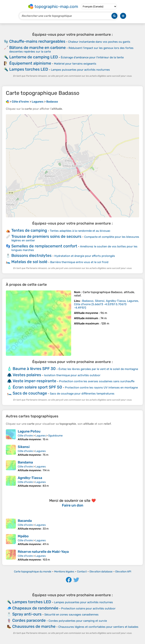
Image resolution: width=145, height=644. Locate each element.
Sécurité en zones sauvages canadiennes (71, 615)
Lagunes (40, 436)
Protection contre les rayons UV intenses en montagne (101, 388)
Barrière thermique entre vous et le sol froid (79, 262)
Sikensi (24, 447)
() (106, 304)
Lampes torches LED (29, 69)
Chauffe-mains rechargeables (37, 41)
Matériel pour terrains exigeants (75, 64)
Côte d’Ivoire (25, 436)
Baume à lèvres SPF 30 (34, 369)
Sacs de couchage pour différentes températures (82, 394)
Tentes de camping (29, 230)
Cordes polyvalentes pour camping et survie (78, 621)
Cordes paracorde (29, 620)
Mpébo (23, 536)
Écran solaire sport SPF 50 (37, 387)
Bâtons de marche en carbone (37, 47)
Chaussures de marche (34, 626)
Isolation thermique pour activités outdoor (72, 375)
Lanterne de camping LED (34, 57)
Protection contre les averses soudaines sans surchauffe (97, 381)
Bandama (25, 462)
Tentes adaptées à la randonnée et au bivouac (80, 231)
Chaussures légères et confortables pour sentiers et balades (98, 627)
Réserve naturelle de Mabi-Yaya (43, 552)
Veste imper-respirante (34, 381)
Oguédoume (55, 436)
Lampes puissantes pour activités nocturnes (80, 70)
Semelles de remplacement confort (44, 246)
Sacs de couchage (30, 393)
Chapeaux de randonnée (35, 608)
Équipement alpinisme (30, 63)
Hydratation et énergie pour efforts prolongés (85, 256)
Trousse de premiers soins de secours (46, 236)
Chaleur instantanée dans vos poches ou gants (99, 42)
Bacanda (25, 521)
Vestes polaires (27, 375)
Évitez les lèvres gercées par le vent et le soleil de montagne (98, 369)
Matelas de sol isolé (29, 262)
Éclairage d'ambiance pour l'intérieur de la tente (92, 57)
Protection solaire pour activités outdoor (88, 608)
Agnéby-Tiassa (30, 478)
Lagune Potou (29, 431)
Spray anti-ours (27, 614)
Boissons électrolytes (31, 255)
